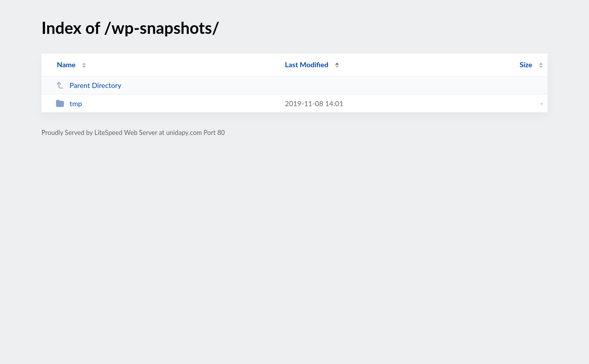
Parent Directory (89, 85)
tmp (69, 103)
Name (66, 64)
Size (526, 64)
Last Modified (307, 64)
